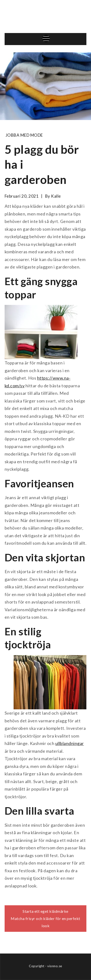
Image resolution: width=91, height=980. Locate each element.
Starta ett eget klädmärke (45, 911)
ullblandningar (70, 743)
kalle (56, 196)
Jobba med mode (24, 135)
